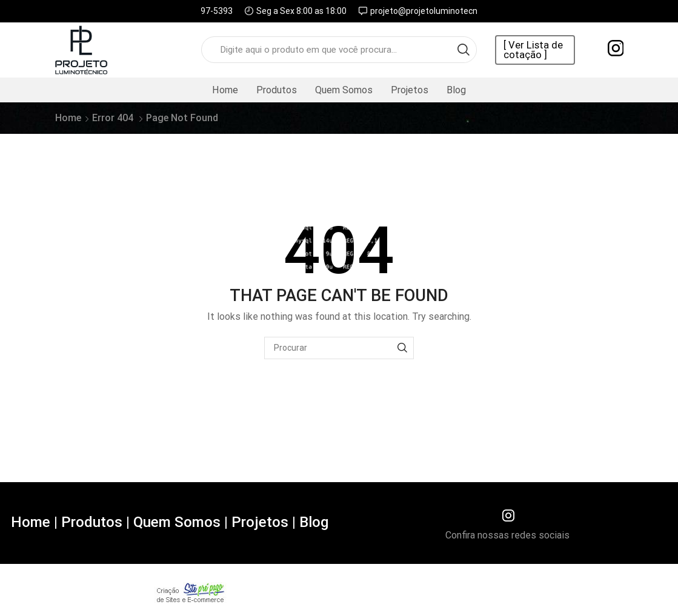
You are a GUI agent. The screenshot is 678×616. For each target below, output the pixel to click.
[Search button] (464, 50)
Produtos (277, 90)
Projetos (410, 90)
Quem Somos (344, 90)
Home (225, 90)
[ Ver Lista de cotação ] (533, 50)
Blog (456, 90)
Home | (34, 522)
